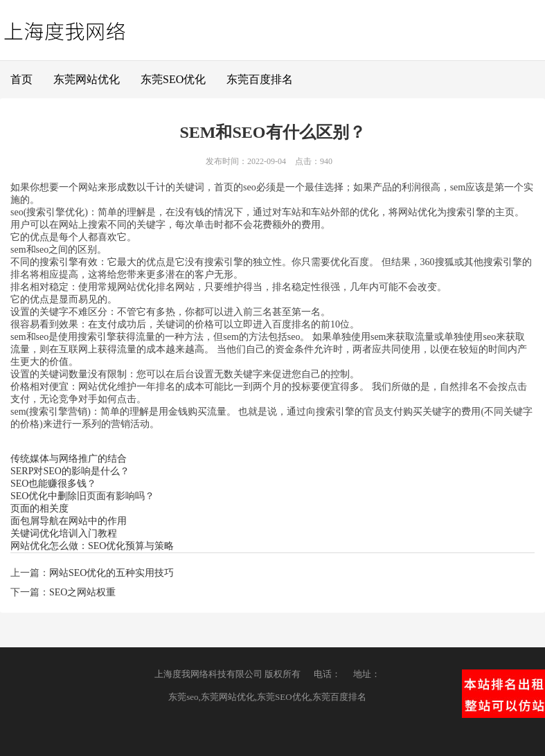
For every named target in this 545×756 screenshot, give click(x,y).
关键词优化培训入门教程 (64, 533)
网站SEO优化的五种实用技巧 (111, 573)
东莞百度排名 (260, 79)
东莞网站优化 (87, 79)
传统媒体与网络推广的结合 (69, 459)
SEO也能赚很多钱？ (53, 484)
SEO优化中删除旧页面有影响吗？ (82, 496)
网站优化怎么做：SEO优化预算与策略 (92, 546)
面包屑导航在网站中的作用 (69, 521)
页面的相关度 (39, 508)
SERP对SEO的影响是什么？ (70, 471)
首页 (21, 79)
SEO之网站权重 (82, 592)
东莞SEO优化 (173, 79)
